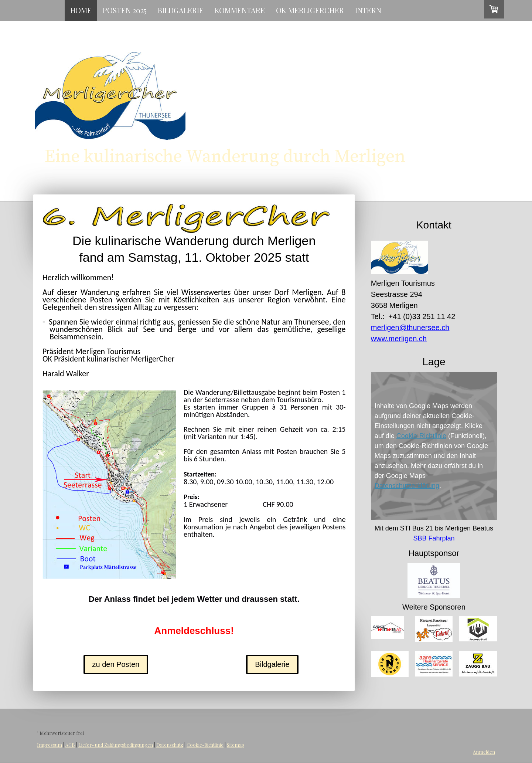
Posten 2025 (125, 10)
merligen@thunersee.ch (410, 328)
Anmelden (484, 752)
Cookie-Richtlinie (421, 436)
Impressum (50, 745)
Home (81, 10)
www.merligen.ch (399, 339)
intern (368, 10)
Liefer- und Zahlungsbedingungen (116, 745)
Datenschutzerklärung (407, 486)
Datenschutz (170, 745)
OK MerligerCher (310, 10)
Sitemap (236, 745)
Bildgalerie (181, 10)
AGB (70, 745)
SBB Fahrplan (434, 538)
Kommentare (240, 10)
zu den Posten (116, 664)
